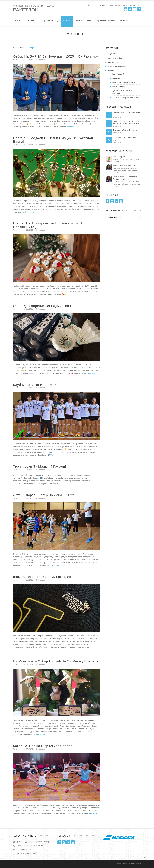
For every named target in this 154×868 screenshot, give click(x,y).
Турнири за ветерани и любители (126, 97)
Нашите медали (119, 87)
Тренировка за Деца (49, 22)
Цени (89, 22)
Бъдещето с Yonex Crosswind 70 (126, 130)
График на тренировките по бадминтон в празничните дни (48, 225)
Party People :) (118, 74)
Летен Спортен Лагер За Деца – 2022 (44, 495)
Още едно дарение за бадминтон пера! (46, 306)
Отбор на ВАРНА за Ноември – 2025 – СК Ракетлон (56, 56)
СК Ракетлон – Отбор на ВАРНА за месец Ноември (56, 661)
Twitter (130, 9)
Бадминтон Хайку (115, 58)
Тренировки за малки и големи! (40, 466)
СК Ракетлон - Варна (133, 864)
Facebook (139, 9)
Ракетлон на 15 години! (129, 166)
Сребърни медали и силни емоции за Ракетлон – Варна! (55, 140)
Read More (71, 127)
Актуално (116, 78)
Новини (67, 22)
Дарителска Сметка (106, 22)
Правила (124, 157)
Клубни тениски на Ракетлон (37, 385)
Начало (19, 22)
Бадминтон (112, 54)
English (31, 22)
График (79, 22)
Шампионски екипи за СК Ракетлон (42, 577)
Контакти (124, 22)
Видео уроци (113, 62)
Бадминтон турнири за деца (124, 82)
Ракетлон (26, 10)
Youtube (126, 9)
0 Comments (41, 60)
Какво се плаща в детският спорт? (43, 746)
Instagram (135, 9)
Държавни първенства (117, 66)
